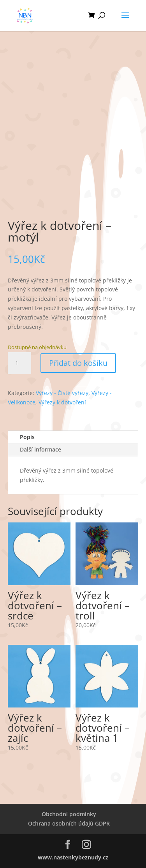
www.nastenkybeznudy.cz (73, 857)
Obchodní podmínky (69, 814)
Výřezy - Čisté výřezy (62, 393)
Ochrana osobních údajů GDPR (69, 823)
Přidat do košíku (78, 363)
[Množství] (19, 363)
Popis (27, 437)
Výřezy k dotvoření (62, 402)
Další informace (40, 449)
